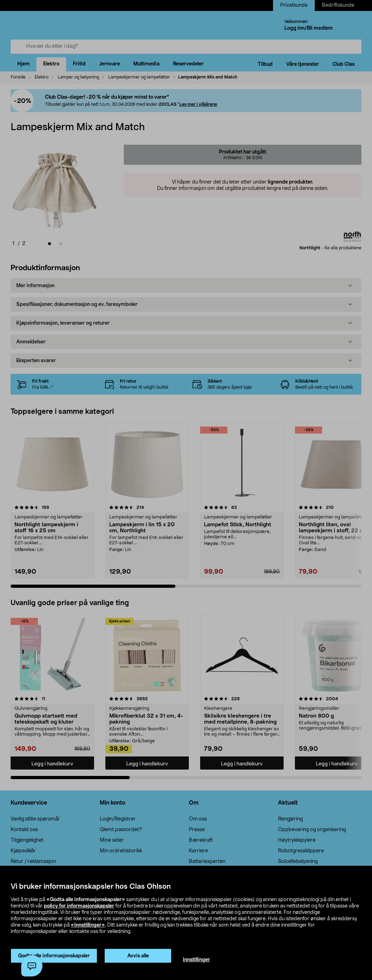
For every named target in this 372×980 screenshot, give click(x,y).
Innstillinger (196, 960)
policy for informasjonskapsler (79, 906)
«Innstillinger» (88, 925)
